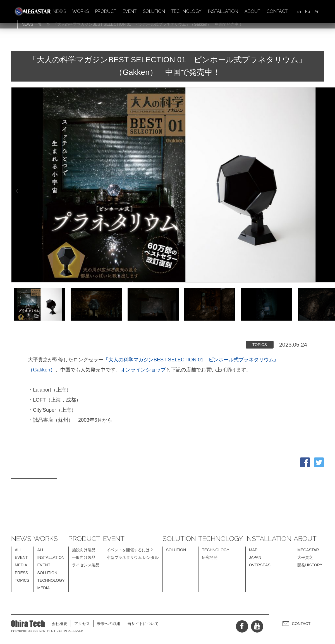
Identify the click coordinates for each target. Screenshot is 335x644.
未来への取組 (109, 624)
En (299, 11)
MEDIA (21, 565)
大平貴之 (305, 557)
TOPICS (22, 580)
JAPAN (255, 557)
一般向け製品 (84, 557)
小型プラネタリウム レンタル (133, 557)
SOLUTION (154, 11)
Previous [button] (17, 191)
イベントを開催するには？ (130, 550)
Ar (317, 11)
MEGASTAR (308, 550)
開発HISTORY (310, 565)
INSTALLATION (223, 11)
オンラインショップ (143, 370)
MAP (253, 550)
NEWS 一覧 (32, 24)
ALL (18, 550)
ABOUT (252, 11)
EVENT (130, 11)
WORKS (81, 11)
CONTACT (277, 11)
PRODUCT (106, 11)
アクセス (82, 624)
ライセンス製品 (86, 565)
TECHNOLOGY (186, 11)
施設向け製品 (84, 550)
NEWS (59, 11)
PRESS (21, 573)
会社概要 (59, 624)
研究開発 (210, 557)
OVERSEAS (260, 565)
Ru (308, 11)
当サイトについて (143, 624)
